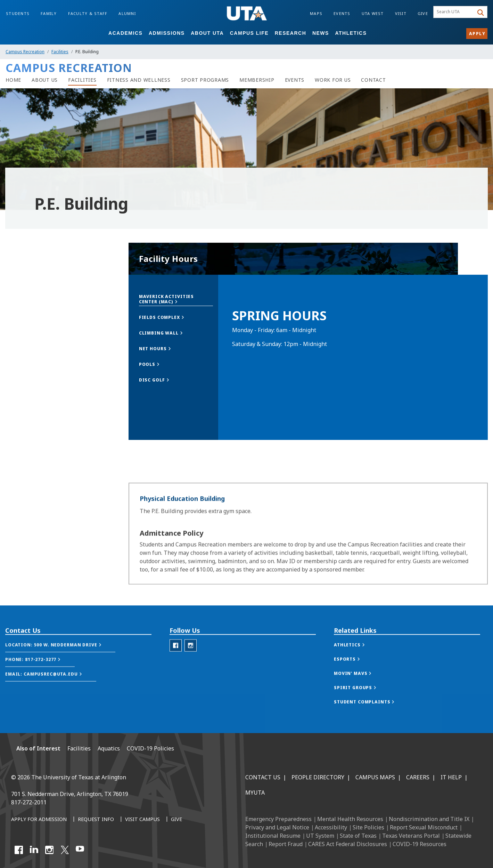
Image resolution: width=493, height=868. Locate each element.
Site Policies (368, 827)
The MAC (22, 340)
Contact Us (263, 777)
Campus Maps (375, 777)
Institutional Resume (273, 836)
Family (49, 13)
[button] (176, 299)
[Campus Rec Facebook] (176, 665)
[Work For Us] (333, 80)
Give (423, 13)
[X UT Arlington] (65, 850)
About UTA (207, 33)
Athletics (351, 33)
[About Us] (45, 80)
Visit (401, 13)
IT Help (451, 777)
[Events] (295, 80)
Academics (125, 33)
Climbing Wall (26, 311)
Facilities (60, 52)
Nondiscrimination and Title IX (429, 819)
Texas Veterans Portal (411, 836)
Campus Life (249, 33)
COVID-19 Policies (150, 748)
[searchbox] (455, 12)
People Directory (318, 777)
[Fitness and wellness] (139, 80)
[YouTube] (80, 850)
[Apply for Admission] (39, 820)
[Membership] (257, 80)
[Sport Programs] (205, 80)
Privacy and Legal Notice (277, 827)
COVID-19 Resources (420, 844)
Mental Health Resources (350, 819)
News (321, 33)
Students (18, 13)
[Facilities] (82, 80)
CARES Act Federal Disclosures (348, 844)
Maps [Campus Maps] (316, 13)
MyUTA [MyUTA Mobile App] (255, 793)
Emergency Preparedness (278, 819)
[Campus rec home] (13, 80)
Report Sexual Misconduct (424, 827)
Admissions (167, 33)
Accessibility (331, 827)
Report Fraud (286, 844)
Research (291, 33)
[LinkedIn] (34, 850)
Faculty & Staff (88, 13)
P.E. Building (26, 355)
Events (342, 13)
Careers (418, 777)
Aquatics (109, 748)
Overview (22, 296)
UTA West (373, 13)
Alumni (127, 13)
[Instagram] (49, 850)
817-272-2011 (29, 802)
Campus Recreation (25, 52)
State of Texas (358, 836)
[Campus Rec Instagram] (191, 665)
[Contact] (373, 80)
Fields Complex (28, 326)
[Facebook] (19, 850)
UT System (320, 836)
